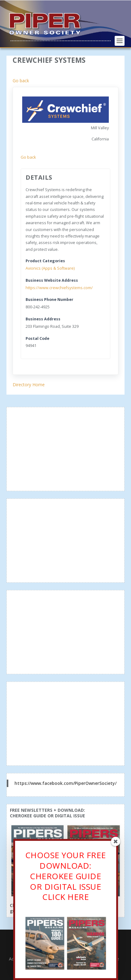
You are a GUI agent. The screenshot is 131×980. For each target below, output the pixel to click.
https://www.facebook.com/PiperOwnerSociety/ (65, 783)
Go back (21, 81)
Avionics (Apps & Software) (50, 268)
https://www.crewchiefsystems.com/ (59, 288)
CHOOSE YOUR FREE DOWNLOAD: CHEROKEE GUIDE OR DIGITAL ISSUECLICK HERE (66, 877)
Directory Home (29, 385)
